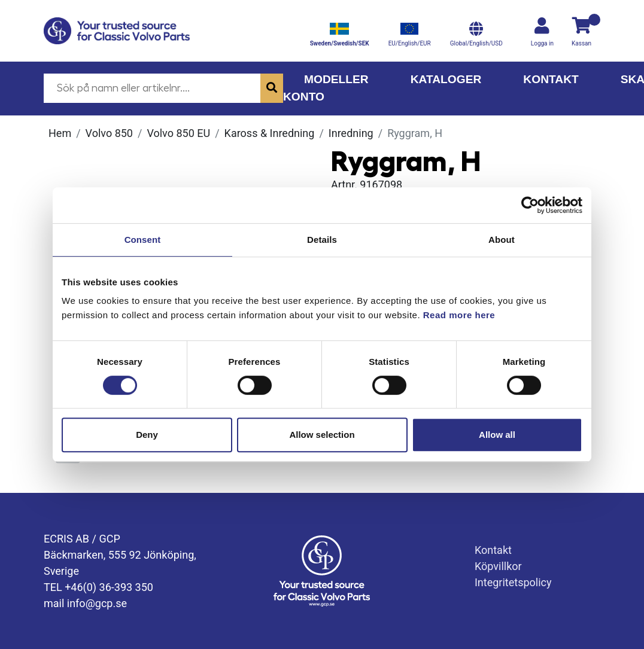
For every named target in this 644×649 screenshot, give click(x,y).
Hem (60, 133)
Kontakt (551, 79)
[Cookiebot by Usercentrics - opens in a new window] (530, 205)
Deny (147, 435)
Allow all (497, 435)
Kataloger (446, 79)
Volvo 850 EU (178, 133)
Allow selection (322, 435)
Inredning (351, 133)
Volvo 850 (109, 133)
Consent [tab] (143, 240)
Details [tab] (322, 240)
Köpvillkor (498, 566)
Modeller (336, 79)
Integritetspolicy (513, 582)
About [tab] (502, 240)
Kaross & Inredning (270, 133)
